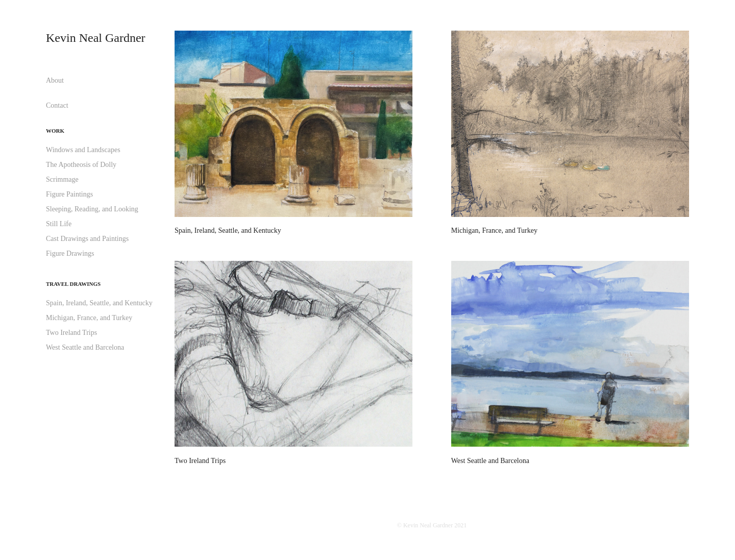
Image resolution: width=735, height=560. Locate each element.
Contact (57, 105)
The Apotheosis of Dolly (81, 165)
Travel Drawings (73, 284)
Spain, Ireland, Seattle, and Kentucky (99, 303)
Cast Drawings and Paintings (87, 239)
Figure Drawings (70, 253)
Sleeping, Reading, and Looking (92, 209)
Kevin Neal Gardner (96, 38)
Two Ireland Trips (71, 333)
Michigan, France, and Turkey (89, 318)
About (55, 80)
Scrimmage (62, 179)
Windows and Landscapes (83, 150)
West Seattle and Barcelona (85, 347)
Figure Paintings (69, 194)
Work (55, 131)
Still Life (59, 224)
